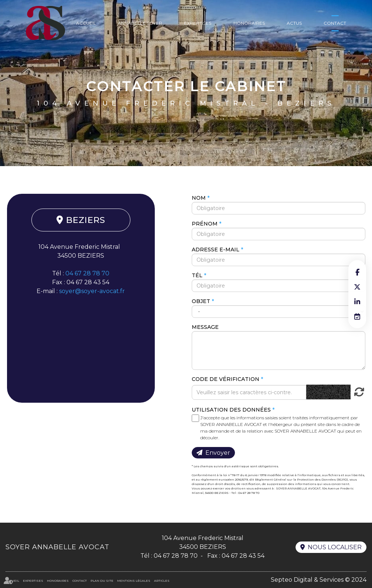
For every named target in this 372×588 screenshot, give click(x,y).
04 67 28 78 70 (87, 273)
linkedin (357, 302)
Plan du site (102, 581)
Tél (197, 275)
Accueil (86, 23)
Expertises (198, 23)
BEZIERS (86, 220)
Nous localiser (335, 547)
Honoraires (249, 23)
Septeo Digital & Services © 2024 (319, 580)
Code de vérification (226, 379)
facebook (357, 272)
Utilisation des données (231, 410)
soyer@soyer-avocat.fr (92, 291)
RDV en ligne (357, 316)
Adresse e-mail (216, 250)
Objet (201, 301)
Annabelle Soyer (140, 23)
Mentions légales (134, 581)
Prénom (205, 224)
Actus (294, 23)
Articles (162, 581)
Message (205, 327)
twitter (357, 287)
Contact (335, 23)
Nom (199, 198)
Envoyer (218, 453)
